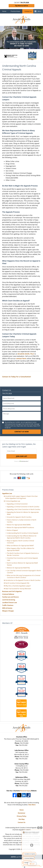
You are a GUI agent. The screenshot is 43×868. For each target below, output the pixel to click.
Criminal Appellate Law (13, 501)
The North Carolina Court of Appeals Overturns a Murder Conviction (23, 554)
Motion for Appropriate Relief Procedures (21, 527)
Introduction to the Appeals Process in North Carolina (23, 580)
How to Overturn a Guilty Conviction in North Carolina (22, 521)
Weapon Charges (8, 611)
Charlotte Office (22, 737)
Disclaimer (22, 813)
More (39, 11)
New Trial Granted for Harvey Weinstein (18, 589)
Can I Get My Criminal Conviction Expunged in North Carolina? (24, 572)
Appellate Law (7, 493)
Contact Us (28, 11)
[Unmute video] (32, 845)
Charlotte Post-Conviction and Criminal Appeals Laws (22, 559)
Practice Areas (15, 11)
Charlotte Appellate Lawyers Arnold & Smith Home (21, 20)
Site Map (22, 819)
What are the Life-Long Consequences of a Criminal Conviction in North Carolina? (24, 576)
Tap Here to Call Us (21, 6)
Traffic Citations (8, 605)
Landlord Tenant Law (10, 603)
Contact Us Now (22, 432)
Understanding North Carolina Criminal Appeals (23, 533)
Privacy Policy (22, 816)
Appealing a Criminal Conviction (17, 504)
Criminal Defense (8, 594)
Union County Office (21, 764)
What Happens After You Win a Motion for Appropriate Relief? (21, 549)
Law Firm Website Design (22, 857)
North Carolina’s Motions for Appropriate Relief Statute (22, 564)
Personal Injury (25, 791)
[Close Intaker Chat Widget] (41, 828)
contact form (21, 358)
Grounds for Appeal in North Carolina (19, 517)
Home (4, 11)
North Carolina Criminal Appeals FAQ (17, 583)
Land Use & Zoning (9, 600)
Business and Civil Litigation (12, 591)
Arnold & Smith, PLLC (26, 354)
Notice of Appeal (12, 530)
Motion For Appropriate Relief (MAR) (19, 525)
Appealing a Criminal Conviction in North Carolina (23, 507)
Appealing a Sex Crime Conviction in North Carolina (24, 509)
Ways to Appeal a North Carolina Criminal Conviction (20, 542)
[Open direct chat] (39, 828)
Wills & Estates (7, 608)
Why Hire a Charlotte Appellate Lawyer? (18, 586)
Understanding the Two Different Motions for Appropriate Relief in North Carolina (22, 537)
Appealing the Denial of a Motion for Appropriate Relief (23, 513)
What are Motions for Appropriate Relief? (20, 546)
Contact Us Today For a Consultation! (17, 377)
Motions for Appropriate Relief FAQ (18, 568)
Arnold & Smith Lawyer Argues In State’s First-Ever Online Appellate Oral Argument (21, 497)
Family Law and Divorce (10, 597)
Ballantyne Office (22, 777)
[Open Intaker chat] (25, 867)
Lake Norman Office (21, 750)
